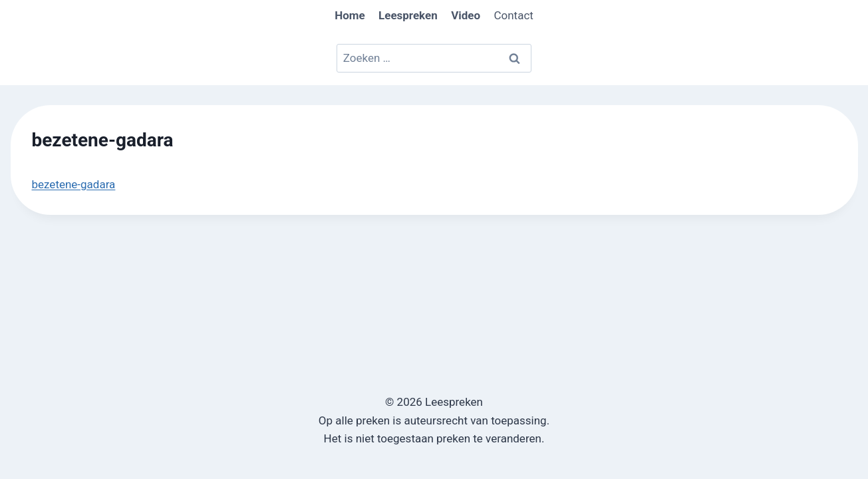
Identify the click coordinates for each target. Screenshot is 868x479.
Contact (513, 15)
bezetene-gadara (74, 184)
